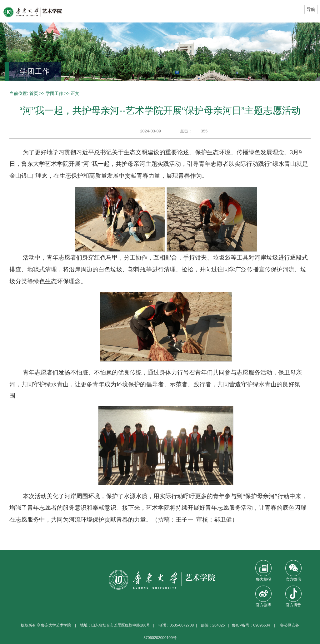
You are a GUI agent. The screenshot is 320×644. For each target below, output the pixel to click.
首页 (34, 93)
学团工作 (54, 93)
